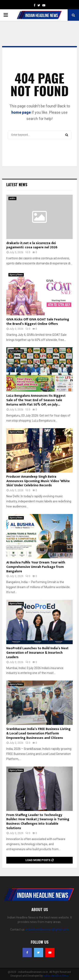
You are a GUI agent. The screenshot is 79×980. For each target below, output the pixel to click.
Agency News (16, 275)
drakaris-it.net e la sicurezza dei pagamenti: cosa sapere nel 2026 (32, 245)
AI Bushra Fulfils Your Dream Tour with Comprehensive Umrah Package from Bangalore (36, 567)
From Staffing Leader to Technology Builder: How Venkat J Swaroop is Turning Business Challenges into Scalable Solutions (38, 822)
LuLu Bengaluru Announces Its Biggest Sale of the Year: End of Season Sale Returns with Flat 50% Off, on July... (36, 400)
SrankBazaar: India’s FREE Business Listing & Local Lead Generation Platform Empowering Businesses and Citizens (38, 733)
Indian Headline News (56, 976)
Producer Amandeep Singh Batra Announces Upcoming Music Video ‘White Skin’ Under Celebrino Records (38, 481)
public (12, 198)
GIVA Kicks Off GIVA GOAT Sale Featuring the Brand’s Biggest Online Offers (38, 322)
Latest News (17, 185)
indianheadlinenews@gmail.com (47, 929)
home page (21, 112)
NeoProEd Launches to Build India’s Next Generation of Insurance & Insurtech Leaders (37, 653)
